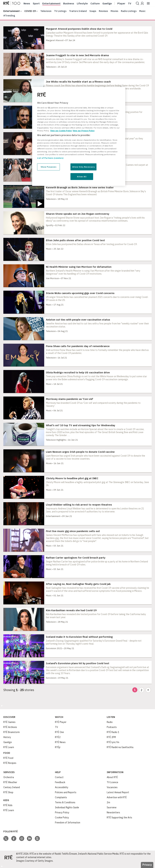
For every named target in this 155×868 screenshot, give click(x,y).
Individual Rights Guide (67, 807)
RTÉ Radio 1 (113, 732)
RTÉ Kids (8, 805)
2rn (108, 802)
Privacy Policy (62, 812)
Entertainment (51, 4)
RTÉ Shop (8, 792)
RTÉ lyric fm (113, 742)
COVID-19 (30, 11)
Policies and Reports (66, 792)
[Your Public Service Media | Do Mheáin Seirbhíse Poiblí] (8, 857)
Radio (110, 722)
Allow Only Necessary (83, 167)
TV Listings (60, 11)
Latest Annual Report (118, 792)
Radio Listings (129, 11)
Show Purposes (49, 167)
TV (56, 727)
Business (69, 4)
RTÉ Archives (10, 727)
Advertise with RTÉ (117, 797)
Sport (36, 4)
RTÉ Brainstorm (12, 732)
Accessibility (62, 787)
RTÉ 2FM (111, 737)
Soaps (93, 11)
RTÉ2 (58, 737)
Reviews (103, 11)
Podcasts (112, 727)
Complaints (61, 797)
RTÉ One (59, 732)
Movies (114, 11)
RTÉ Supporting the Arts (119, 818)
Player (121, 4)
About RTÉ (112, 777)
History (7, 737)
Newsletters (113, 812)
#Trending (9, 16)
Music (142, 11)
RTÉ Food (8, 758)
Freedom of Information (68, 823)
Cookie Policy (62, 818)
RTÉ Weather (10, 782)
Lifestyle (82, 4)
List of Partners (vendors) (50, 158)
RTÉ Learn (9, 747)
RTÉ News (60, 742)
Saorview (112, 807)
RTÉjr (58, 747)
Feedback (60, 782)
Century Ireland (12, 787)
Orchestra (9, 777)
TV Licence (112, 782)
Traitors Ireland (78, 11)
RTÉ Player (61, 722)
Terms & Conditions (65, 802)
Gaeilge (107, 4)
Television (46, 11)
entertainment (12, 11)
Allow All (82, 177)
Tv (130, 4)
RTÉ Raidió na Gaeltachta (120, 747)
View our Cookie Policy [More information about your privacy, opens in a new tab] (61, 131)
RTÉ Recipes (10, 763)
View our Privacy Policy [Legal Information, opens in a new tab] (84, 131)
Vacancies (112, 787)
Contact (59, 777)
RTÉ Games (9, 722)
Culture (95, 4)
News (27, 4)
